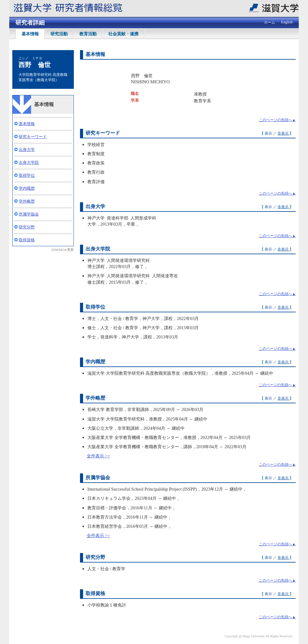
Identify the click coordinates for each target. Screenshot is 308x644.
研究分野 (27, 227)
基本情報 (30, 34)
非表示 (284, 133)
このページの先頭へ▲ (277, 120)
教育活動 (88, 34)
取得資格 (27, 240)
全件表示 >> (98, 456)
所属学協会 (29, 214)
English (287, 22)
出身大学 (27, 150)
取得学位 (27, 175)
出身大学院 (29, 162)
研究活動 (59, 34)
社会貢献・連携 (123, 34)
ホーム (270, 22)
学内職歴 (27, 188)
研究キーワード (33, 137)
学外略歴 (27, 201)
